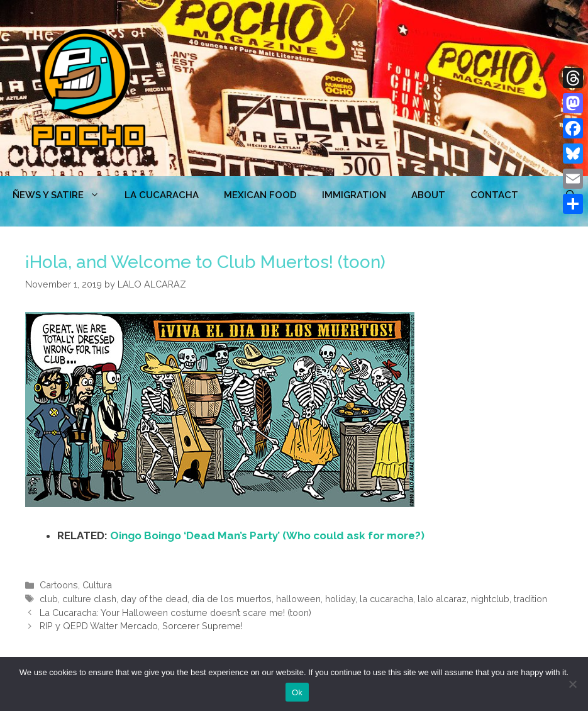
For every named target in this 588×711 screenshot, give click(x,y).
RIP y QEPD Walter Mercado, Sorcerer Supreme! (141, 626)
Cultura (97, 585)
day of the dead (154, 599)
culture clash (89, 599)
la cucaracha (386, 599)
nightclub (490, 599)
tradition (530, 599)
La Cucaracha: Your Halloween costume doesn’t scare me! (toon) (175, 613)
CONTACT (494, 195)
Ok (297, 692)
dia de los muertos (232, 599)
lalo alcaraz (442, 599)
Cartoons (59, 585)
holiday (340, 599)
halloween (298, 599)
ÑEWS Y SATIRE (62, 195)
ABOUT (428, 195)
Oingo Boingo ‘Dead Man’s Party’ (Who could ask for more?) (267, 535)
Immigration (354, 195)
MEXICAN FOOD (260, 195)
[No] (572, 684)
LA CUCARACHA (162, 195)
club (49, 599)
